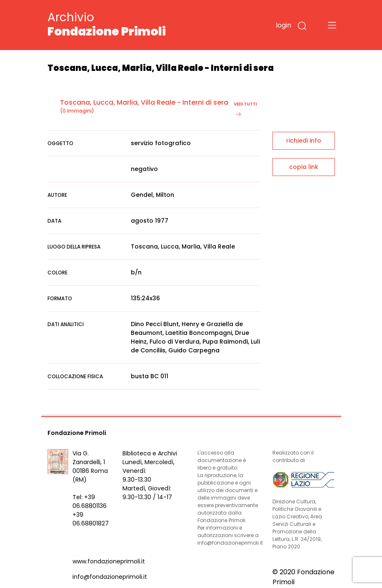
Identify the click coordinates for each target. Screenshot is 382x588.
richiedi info (304, 141)
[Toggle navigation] (332, 25)
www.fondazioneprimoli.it (109, 561)
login (283, 25)
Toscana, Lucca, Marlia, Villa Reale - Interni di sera (144, 102)
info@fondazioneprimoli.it (110, 577)
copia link (304, 167)
